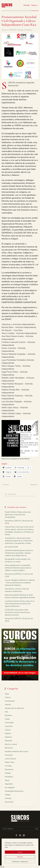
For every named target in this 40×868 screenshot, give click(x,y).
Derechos (29, 30)
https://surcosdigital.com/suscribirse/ (16, 459)
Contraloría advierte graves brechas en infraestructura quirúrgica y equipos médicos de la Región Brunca (19, 553)
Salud (7, 780)
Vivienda (8, 798)
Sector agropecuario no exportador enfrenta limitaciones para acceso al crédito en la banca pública (18, 568)
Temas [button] (35, 5)
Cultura (8, 730)
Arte (6, 712)
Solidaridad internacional (14, 791)
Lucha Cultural (10, 759)
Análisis (8, 705)
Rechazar (20, 857)
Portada (27, 5)
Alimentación (10, 701)
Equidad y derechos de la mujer (16, 751)
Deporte (8, 733)
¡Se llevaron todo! (11, 547)
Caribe (7, 719)
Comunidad (9, 723)
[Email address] (20, 829)
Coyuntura (9, 726)
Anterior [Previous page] (5, 485)
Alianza (8, 697)
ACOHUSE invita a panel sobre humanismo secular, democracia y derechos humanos (17, 612)
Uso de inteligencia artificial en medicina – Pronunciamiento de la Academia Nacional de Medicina (20, 583)
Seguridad (9, 784)
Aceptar (20, 852)
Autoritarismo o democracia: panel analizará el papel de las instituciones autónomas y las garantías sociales (19, 541)
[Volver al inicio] (7, 5)
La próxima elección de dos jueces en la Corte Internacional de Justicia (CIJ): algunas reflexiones (20, 604)
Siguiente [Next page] (34, 485)
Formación (9, 755)
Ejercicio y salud (11, 744)
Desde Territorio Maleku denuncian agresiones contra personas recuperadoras (18, 515)
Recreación (9, 777)
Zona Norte (9, 802)
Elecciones (9, 748)
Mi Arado (8, 766)
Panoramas (9, 769)
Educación (9, 741)
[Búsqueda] (20, 494)
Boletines (8, 715)
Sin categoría (10, 788)
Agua (7, 694)
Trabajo (8, 795)
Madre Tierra (9, 762)
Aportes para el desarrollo (15, 708)
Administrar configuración (20, 862)
